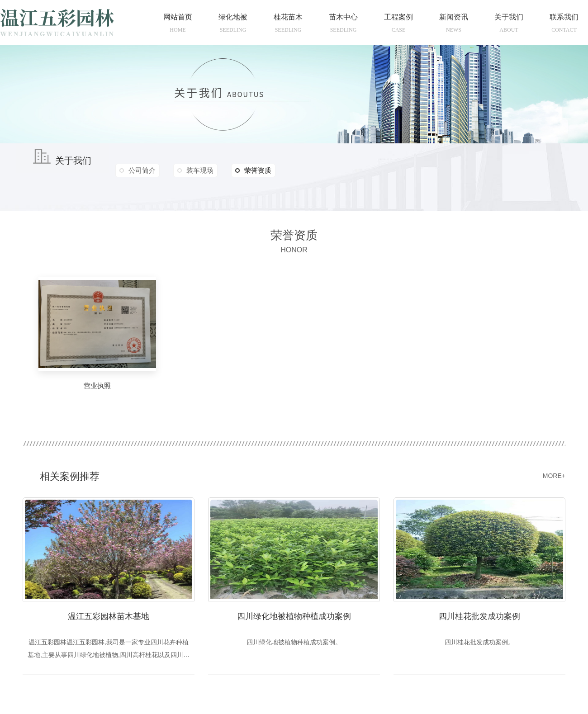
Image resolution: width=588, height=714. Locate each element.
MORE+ (554, 476)
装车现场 (200, 170)
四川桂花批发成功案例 (479, 616)
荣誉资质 (253, 170)
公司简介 (142, 170)
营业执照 (97, 385)
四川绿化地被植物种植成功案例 (294, 616)
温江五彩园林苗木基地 (109, 616)
